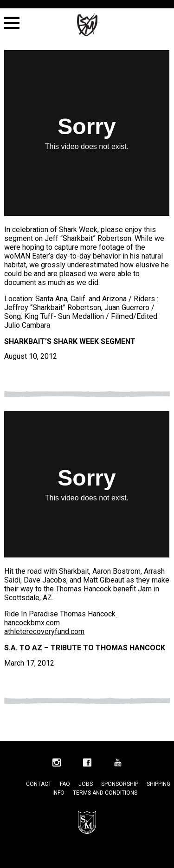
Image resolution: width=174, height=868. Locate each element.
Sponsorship (120, 784)
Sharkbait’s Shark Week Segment (70, 341)
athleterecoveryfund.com (44, 632)
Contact (39, 784)
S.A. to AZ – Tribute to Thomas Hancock (85, 648)
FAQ (65, 784)
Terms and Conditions (105, 793)
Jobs (86, 784)
